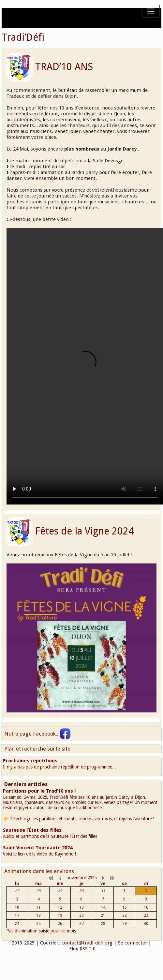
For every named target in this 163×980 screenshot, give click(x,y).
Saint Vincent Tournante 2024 (38, 848)
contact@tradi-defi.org (87, 943)
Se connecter (133, 943)
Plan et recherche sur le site (37, 749)
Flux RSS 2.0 (82, 949)
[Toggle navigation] (151, 11)
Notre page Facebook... (37, 734)
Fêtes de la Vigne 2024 (85, 531)
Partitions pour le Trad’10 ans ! (39, 791)
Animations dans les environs (39, 871)
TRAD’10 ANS (64, 67)
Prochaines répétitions (30, 761)
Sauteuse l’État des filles (32, 830)
